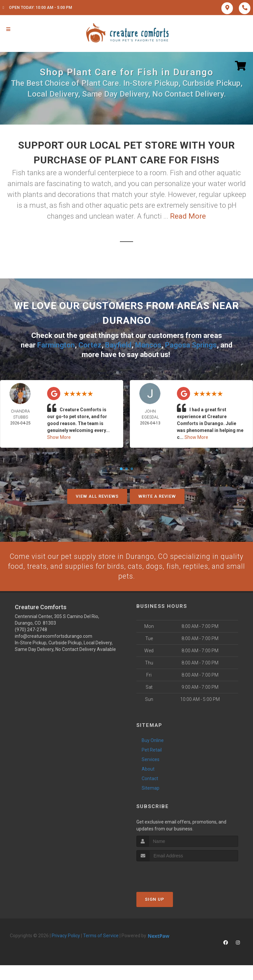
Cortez (90, 345)
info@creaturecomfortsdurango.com (54, 636)
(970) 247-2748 (31, 630)
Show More (59, 437)
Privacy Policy (66, 936)
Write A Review (157, 496)
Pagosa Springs (191, 345)
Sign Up (155, 899)
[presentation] (171, 874)
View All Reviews (97, 496)
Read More (188, 216)
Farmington (56, 345)
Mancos (148, 345)
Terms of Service (101, 936)
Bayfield (118, 345)
